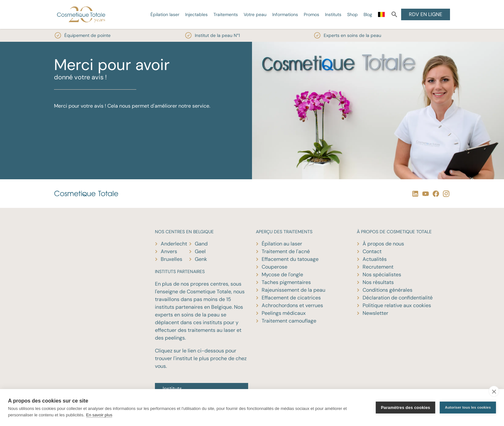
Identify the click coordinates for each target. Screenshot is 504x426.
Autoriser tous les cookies (468, 407)
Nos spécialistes (382, 275)
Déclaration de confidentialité (398, 298)
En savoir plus (99, 415)
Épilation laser (165, 14)
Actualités (375, 259)
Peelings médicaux (284, 313)
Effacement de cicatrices (291, 298)
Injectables (196, 14)
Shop (352, 14)
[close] (494, 391)
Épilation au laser (282, 244)
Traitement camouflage (289, 321)
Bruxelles (171, 259)
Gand (201, 244)
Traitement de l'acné (286, 251)
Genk (201, 259)
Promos (311, 14)
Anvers (169, 251)
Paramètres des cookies (405, 408)
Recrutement (378, 267)
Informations (285, 14)
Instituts (333, 14)
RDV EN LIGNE (426, 14)
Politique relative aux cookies (397, 305)
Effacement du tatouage (290, 259)
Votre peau (255, 14)
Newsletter (375, 313)
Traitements (226, 14)
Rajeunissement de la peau (293, 290)
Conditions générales (387, 290)
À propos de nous (383, 244)
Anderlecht (174, 244)
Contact (372, 251)
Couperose (274, 267)
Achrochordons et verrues (292, 305)
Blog (368, 14)
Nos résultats (378, 282)
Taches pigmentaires (286, 282)
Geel (200, 251)
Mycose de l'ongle (282, 275)
